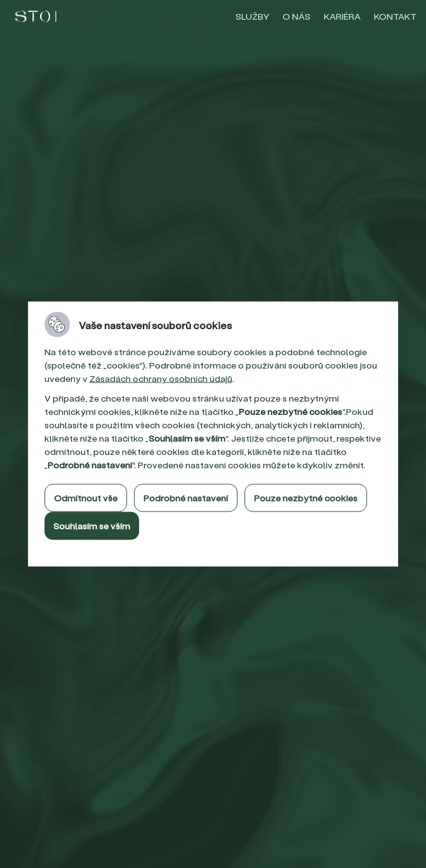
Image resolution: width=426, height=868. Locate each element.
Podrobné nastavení (186, 498)
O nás (296, 16)
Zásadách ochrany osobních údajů (161, 378)
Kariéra (342, 16)
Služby (252, 16)
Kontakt (395, 16)
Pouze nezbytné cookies (306, 498)
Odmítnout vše (86, 498)
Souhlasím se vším (92, 526)
